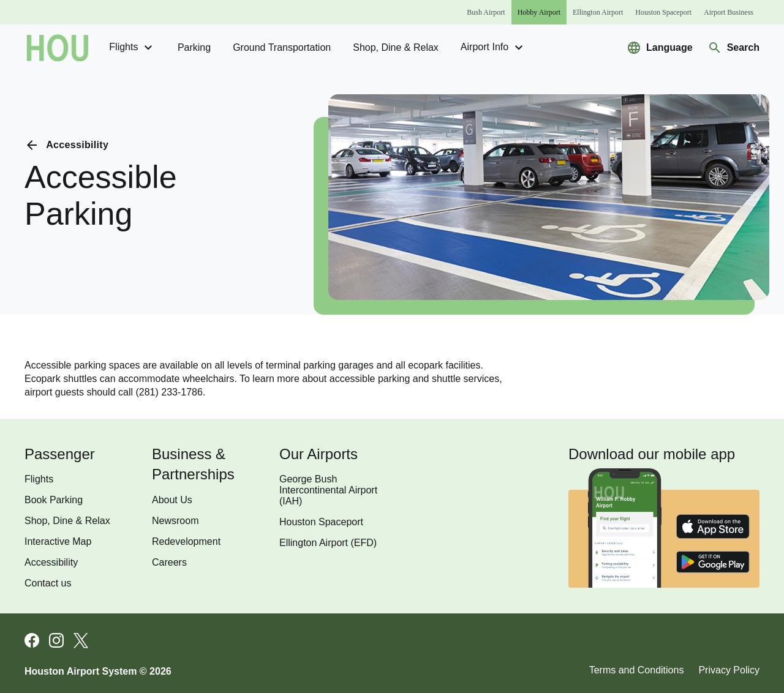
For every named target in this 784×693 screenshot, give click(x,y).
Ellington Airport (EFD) (328, 543)
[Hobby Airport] (539, 12)
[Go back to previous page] (66, 145)
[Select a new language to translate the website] (660, 48)
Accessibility (51, 562)
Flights (132, 48)
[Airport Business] (729, 12)
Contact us (48, 583)
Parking (194, 47)
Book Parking (54, 500)
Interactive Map (58, 541)
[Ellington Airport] (598, 12)
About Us (172, 500)
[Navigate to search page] (733, 48)
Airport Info (493, 48)
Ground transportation (282, 47)
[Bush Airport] (486, 12)
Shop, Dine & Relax (396, 47)
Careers (169, 562)
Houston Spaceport (321, 522)
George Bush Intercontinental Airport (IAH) (328, 490)
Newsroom (175, 521)
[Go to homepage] (58, 48)
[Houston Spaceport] (663, 12)
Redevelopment (186, 541)
